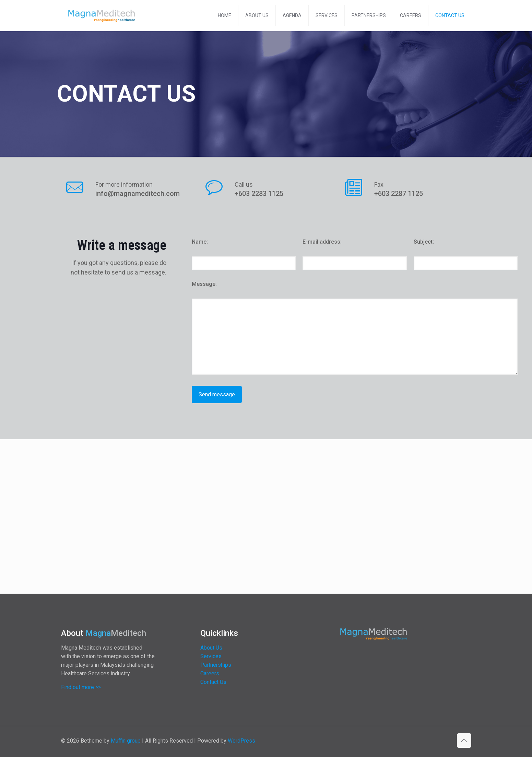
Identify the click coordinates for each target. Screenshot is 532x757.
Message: (204, 284)
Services (211, 656)
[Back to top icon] (464, 741)
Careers (210, 673)
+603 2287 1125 (399, 194)
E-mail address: (322, 242)
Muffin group (126, 741)
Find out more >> (81, 687)
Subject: (424, 242)
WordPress (241, 741)
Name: (200, 242)
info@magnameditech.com (138, 194)
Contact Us (213, 682)
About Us (211, 648)
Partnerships (216, 665)
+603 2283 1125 (259, 194)
